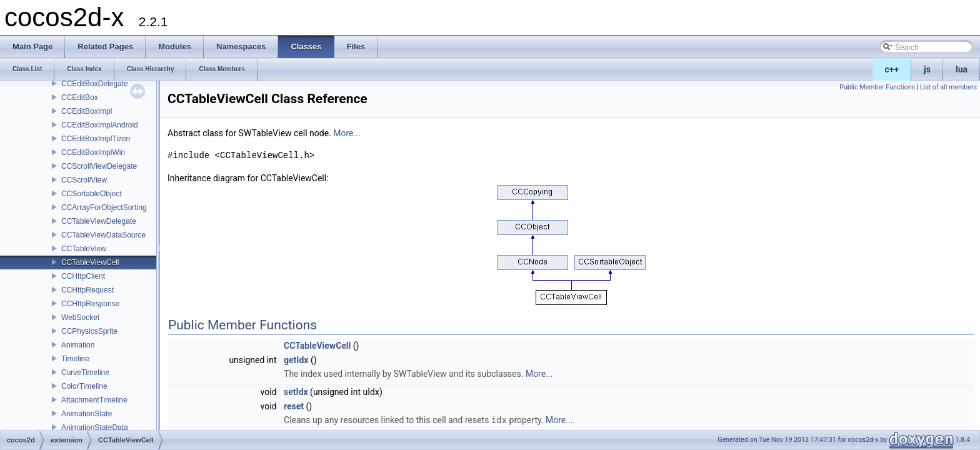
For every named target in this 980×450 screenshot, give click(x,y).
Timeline (75, 359)
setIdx (296, 392)
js (927, 69)
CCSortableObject (92, 194)
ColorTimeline (84, 386)
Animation (78, 345)
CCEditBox (80, 97)
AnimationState (87, 414)
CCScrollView (84, 180)
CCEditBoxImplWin (93, 152)
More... (347, 133)
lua (962, 69)
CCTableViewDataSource (103, 235)
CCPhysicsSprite (89, 331)
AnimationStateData (95, 427)
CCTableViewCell (90, 262)
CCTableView (84, 249)
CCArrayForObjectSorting (104, 207)
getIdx (296, 360)
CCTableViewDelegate (99, 221)
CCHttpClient (83, 276)
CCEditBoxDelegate (95, 84)
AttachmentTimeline (94, 400)
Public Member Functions (877, 87)
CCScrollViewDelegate (99, 166)
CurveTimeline (85, 372)
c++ (892, 69)
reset (294, 406)
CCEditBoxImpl (87, 111)
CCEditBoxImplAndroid (100, 125)
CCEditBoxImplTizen (96, 139)
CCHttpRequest (87, 290)
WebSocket (80, 317)
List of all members (948, 87)
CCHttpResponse (90, 304)
